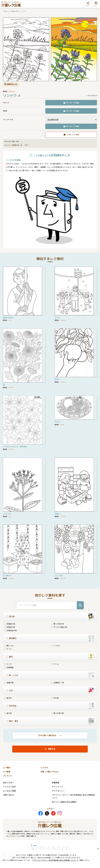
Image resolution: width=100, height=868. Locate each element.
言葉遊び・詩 (58, 683)
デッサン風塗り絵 (59, 627)
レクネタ (44, 768)
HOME (5, 11)
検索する (52, 749)
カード (8, 649)
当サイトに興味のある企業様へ (65, 802)
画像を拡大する (12, 84)
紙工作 (8, 698)
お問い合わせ (8, 795)
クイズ (8, 664)
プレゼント (8, 776)
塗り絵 (8, 713)
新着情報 (55, 782)
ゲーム (55, 664)
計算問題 (9, 667)
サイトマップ (57, 787)
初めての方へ (8, 782)
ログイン (88, 6)
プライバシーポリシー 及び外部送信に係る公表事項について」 (55, 860)
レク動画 (7, 772)
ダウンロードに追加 (72, 103)
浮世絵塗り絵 (11, 630)
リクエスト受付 (9, 787)
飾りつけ (9, 646)
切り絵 (55, 698)
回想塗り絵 (10, 627)
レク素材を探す (14, 11)
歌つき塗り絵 (58, 624)
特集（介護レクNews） (50, 772)
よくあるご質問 (9, 791)
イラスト (56, 646)
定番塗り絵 (15, 145)
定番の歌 (9, 683)
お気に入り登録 (73, 134)
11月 (26, 145)
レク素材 (7, 768)
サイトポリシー (58, 791)
